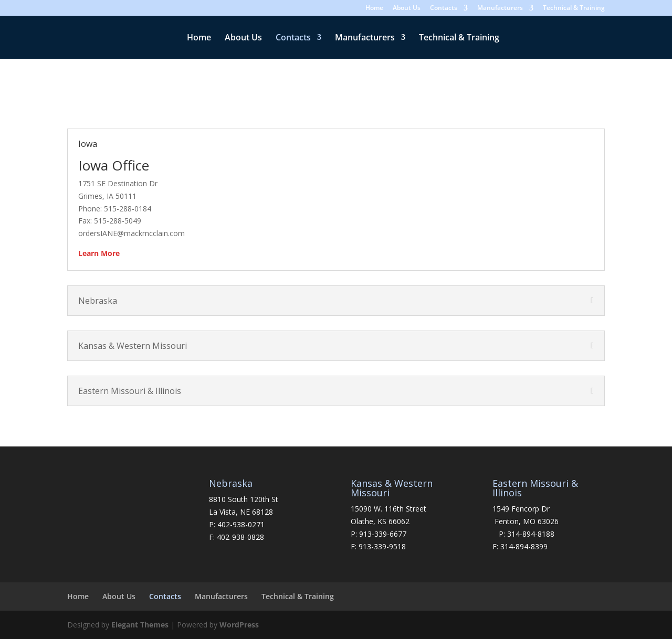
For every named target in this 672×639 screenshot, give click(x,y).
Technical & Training (574, 8)
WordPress (239, 625)
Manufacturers (500, 8)
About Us (407, 8)
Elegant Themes (140, 625)
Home (374, 8)
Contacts (444, 8)
